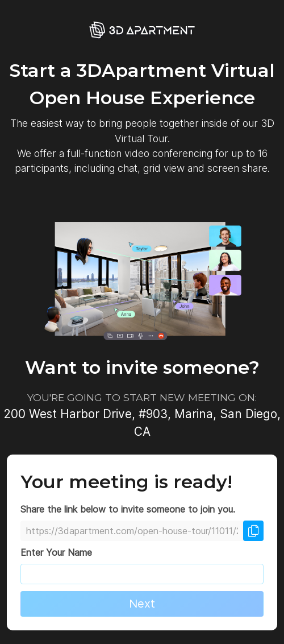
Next (142, 604)
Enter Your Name (56, 552)
